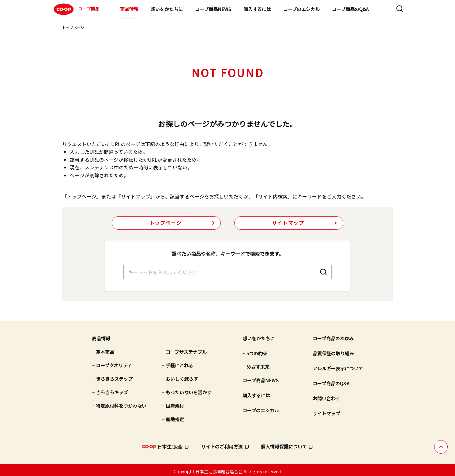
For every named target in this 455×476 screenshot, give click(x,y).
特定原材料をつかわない (121, 403)
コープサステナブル (186, 349)
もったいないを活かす (189, 389)
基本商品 (105, 349)
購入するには (257, 9)
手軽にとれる (179, 363)
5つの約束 (257, 351)
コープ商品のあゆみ (333, 336)
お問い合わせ (326, 396)
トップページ (73, 27)
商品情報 (129, 9)
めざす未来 (258, 364)
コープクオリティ (114, 363)
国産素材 (175, 403)
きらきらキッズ (112, 389)
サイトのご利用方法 (222, 444)
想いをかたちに (167, 9)
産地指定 (175, 416)
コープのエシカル (301, 9)
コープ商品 (76, 9)
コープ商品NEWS (213, 9)
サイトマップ (288, 223)
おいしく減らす (182, 376)
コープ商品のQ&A (350, 9)
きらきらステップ (114, 376)
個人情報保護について (284, 444)
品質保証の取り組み (333, 351)
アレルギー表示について (338, 366)
